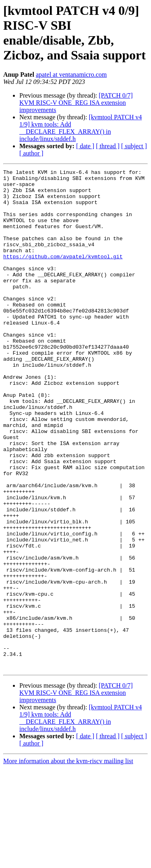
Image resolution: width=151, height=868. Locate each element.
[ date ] (85, 146)
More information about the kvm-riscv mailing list (68, 861)
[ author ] (31, 153)
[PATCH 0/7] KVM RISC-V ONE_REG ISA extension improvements (76, 103)
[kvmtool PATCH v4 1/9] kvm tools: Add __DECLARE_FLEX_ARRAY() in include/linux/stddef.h (81, 128)
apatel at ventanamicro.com (71, 75)
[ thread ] (108, 146)
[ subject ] (134, 146)
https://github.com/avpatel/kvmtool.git (63, 274)
